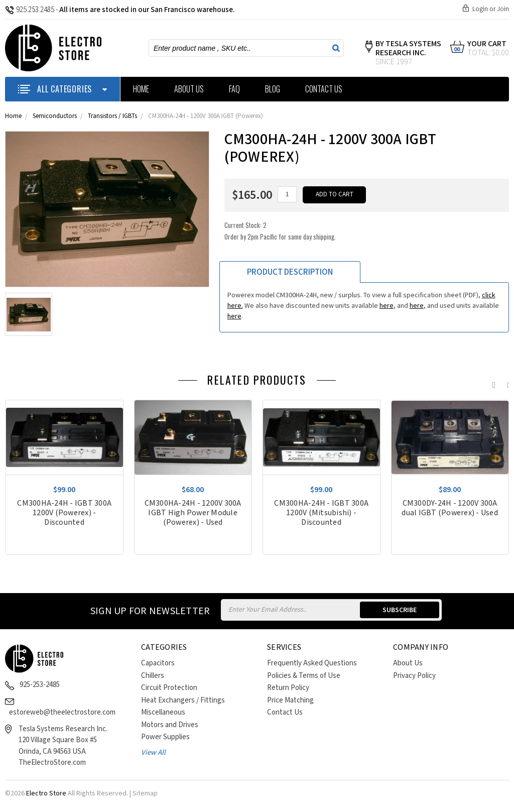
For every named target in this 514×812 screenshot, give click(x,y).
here (387, 306)
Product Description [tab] (290, 272)
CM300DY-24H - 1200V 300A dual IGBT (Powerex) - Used (450, 508)
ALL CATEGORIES (62, 89)
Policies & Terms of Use (304, 676)
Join (503, 9)
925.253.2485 (30, 10)
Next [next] (506, 383)
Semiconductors (55, 116)
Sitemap (145, 793)
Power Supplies (165, 737)
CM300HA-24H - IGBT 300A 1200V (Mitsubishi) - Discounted (321, 513)
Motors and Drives (170, 725)
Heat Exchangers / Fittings (183, 700)
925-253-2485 (40, 685)
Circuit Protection (169, 688)
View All (153, 752)
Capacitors (158, 663)
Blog (273, 89)
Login (480, 9)
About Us (189, 89)
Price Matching (290, 700)
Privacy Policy (414, 676)
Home (141, 89)
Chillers (153, 676)
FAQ (234, 89)
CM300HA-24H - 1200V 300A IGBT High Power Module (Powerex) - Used (193, 513)
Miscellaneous (163, 712)
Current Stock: (280, 231)
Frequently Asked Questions (312, 663)
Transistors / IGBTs (112, 116)
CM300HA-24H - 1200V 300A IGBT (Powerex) (206, 116)
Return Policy (288, 688)
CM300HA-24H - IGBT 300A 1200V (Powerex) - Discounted (64, 513)
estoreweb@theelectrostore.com (62, 712)
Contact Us (324, 89)
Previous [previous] (491, 383)
